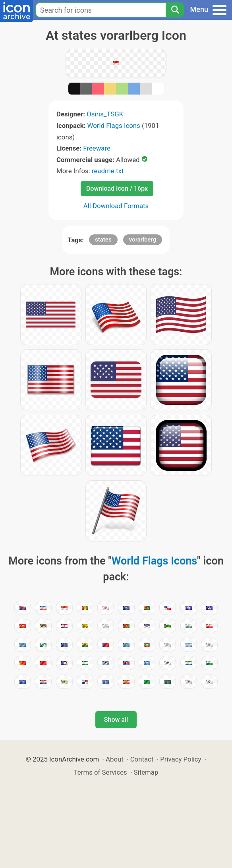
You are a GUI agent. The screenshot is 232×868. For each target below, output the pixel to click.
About (115, 759)
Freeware (97, 148)
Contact (142, 759)
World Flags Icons (114, 126)
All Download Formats (116, 206)
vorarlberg (143, 240)
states (103, 240)
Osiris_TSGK (105, 114)
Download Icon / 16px (117, 188)
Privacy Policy (181, 759)
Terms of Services (101, 772)
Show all (116, 720)
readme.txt (108, 171)
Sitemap (146, 772)
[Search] (175, 10)
